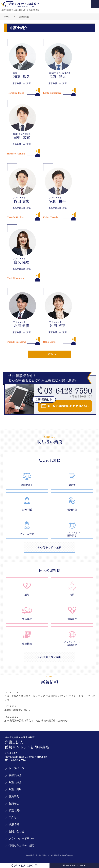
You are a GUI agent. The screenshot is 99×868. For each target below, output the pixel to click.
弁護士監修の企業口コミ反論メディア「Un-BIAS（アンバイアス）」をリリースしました (50, 698)
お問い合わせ (16, 831)
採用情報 (14, 824)
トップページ (16, 768)
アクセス (14, 817)
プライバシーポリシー (22, 838)
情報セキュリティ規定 (22, 846)
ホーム (7, 17)
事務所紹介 (15, 775)
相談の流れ (15, 810)
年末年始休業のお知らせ (17, 710)
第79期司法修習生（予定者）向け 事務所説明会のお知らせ (36, 721)
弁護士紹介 (24, 17)
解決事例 (14, 796)
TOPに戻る (50, 354)
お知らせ (14, 803)
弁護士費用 (15, 789)
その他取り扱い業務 (49, 547)
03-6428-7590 (18, 760)
